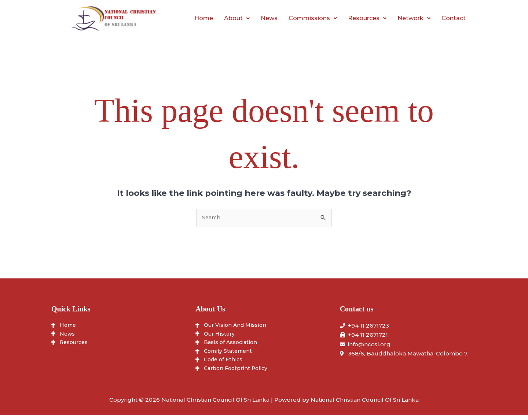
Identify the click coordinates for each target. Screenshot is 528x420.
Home (204, 18)
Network (414, 18)
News (269, 18)
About (237, 18)
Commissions (313, 18)
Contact (454, 18)
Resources (367, 18)
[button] (237, 18)
